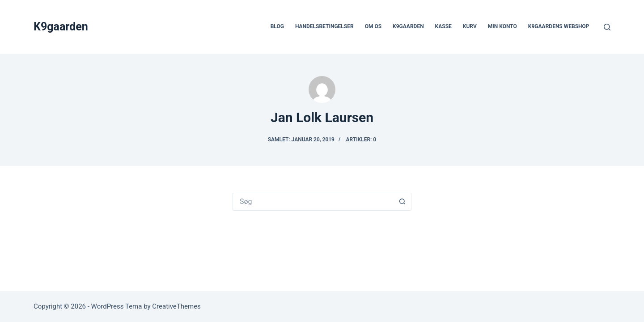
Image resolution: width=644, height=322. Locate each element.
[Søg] (607, 27)
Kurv (470, 26)
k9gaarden (408, 26)
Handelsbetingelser (324, 26)
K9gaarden (61, 27)
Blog (277, 26)
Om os (373, 26)
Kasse (443, 26)
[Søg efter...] (313, 202)
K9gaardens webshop (559, 26)
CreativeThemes (176, 306)
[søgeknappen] (402, 202)
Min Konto (502, 26)
